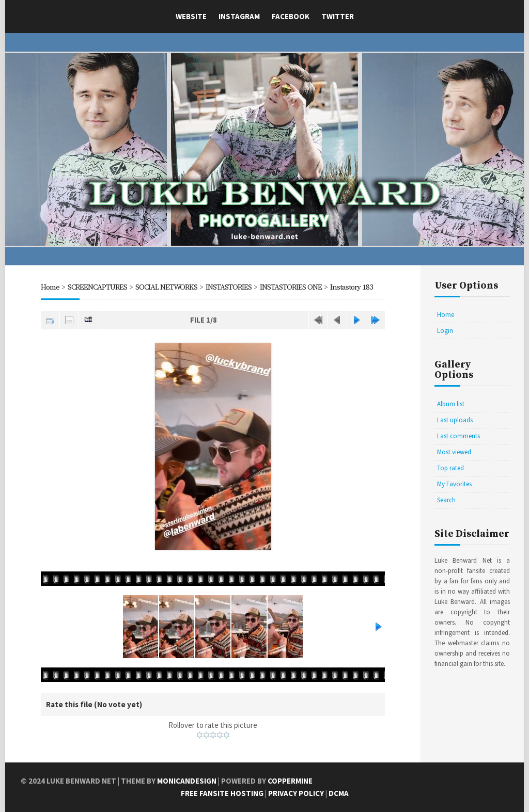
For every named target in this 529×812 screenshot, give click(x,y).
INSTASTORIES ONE (291, 287)
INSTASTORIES (229, 287)
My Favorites (454, 484)
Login (445, 331)
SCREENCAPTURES (97, 287)
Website (191, 16)
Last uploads (455, 420)
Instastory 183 (352, 287)
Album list (451, 404)
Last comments (458, 436)
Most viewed (454, 452)
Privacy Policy (296, 793)
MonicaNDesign (187, 781)
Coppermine (290, 781)
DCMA (339, 793)
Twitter (338, 16)
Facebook (291, 16)
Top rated (450, 468)
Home (50, 287)
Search (446, 500)
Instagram (239, 16)
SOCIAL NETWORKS (166, 287)
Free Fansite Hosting (222, 793)
